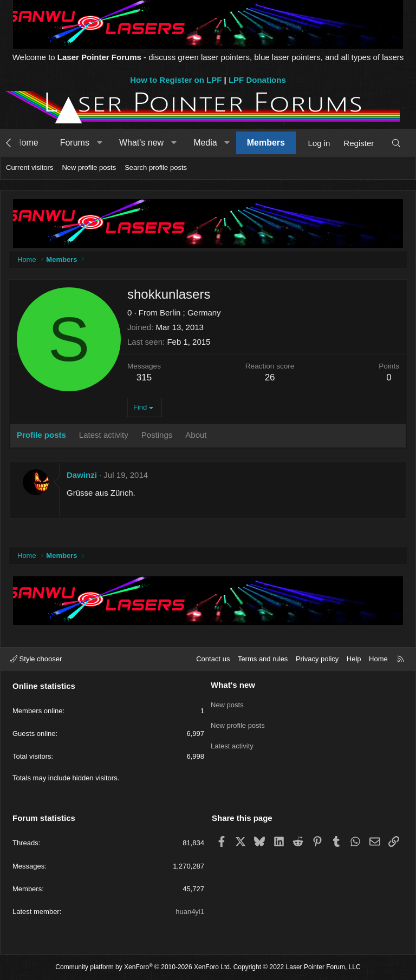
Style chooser (36, 659)
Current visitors (30, 167)
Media (205, 143)
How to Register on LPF (176, 80)
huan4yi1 (190, 912)
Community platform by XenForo (143, 967)
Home (27, 143)
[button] (99, 143)
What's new (141, 143)
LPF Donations (257, 80)
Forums (75, 143)
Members (266, 143)
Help (354, 659)
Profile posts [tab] (41, 435)
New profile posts (89, 167)
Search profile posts (156, 167)
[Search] (396, 143)
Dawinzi (82, 475)
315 (144, 377)
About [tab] (196, 435)
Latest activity (232, 742)
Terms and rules (263, 659)
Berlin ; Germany (190, 313)
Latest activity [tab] (104, 435)
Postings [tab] (157, 435)
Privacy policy (317, 659)
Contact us (213, 659)
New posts (227, 703)
